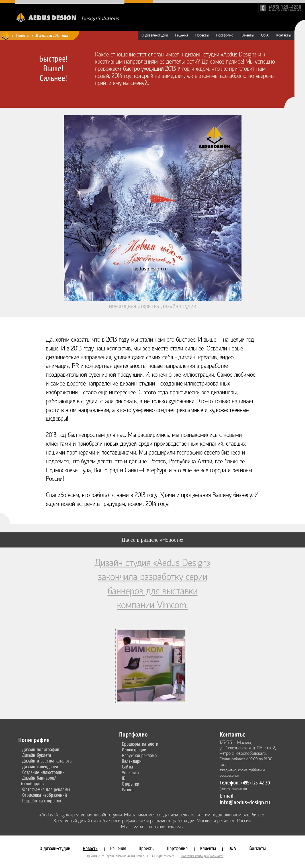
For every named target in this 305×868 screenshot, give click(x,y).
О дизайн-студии (155, 35)
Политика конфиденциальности (202, 856)
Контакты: (232, 735)
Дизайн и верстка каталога (47, 761)
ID (124, 778)
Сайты (127, 767)
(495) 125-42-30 (256, 783)
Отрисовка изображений (45, 795)
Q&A (265, 35)
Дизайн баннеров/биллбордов (39, 781)
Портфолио (225, 35)
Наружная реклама (139, 755)
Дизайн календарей (40, 766)
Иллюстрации (134, 750)
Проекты (202, 35)
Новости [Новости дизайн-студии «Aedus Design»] (22, 35)
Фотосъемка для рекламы (46, 789)
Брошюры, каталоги (140, 744)
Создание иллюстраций (43, 772)
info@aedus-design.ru (245, 802)
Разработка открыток (42, 801)
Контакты (283, 35)
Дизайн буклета (37, 755)
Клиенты (247, 35)
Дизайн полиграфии (41, 749)
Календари (132, 761)
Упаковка (130, 772)
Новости (90, 848)
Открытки (131, 784)
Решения (182, 35)
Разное (128, 790)
